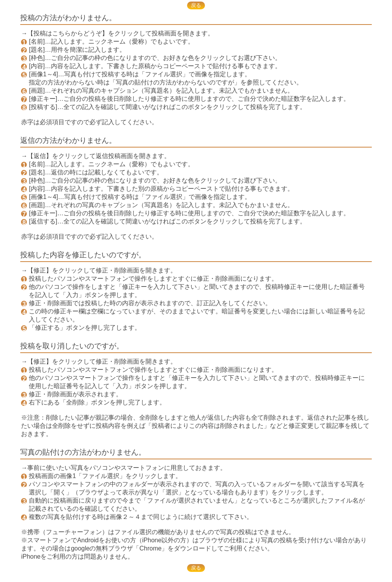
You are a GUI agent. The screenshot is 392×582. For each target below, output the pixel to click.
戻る (196, 5)
